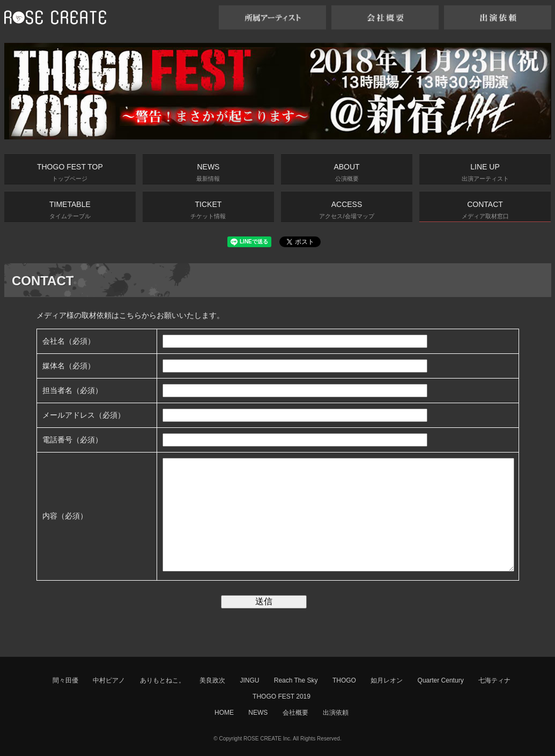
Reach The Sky (296, 680)
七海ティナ (494, 680)
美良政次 (212, 680)
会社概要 (295, 713)
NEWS (208, 172)
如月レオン (387, 680)
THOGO (344, 680)
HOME (224, 713)
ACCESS (346, 210)
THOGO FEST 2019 (282, 696)
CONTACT (485, 210)
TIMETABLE (70, 210)
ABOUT (346, 172)
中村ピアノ (109, 680)
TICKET (208, 210)
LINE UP (485, 172)
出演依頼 (336, 713)
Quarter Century (441, 680)
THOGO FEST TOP (70, 172)
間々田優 (65, 680)
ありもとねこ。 (162, 680)
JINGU (249, 680)
